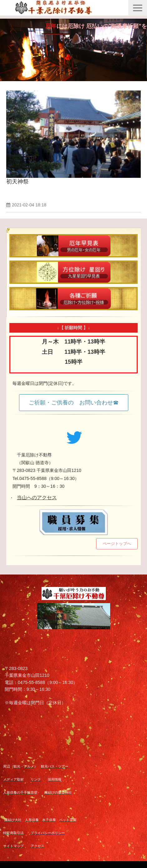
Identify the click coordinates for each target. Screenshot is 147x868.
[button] (138, 8)
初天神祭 (17, 182)
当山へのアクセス (37, 498)
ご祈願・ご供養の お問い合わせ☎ (74, 403)
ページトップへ (117, 544)
